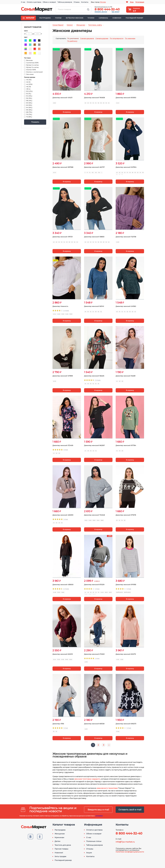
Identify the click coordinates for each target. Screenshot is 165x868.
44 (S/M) (28, 84)
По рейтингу (72, 41)
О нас (23, 2)
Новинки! (117, 18)
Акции (89, 853)
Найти (88, 9)
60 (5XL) (28, 103)
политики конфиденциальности (130, 852)
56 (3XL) (28, 98)
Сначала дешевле (87, 39)
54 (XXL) (28, 96)
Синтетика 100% (31, 63)
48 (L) (27, 89)
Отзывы (77, 2)
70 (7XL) (28, 114)
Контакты (85, 2)
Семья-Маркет (37, 9)
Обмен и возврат (49, 2)
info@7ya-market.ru (125, 842)
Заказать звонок (101, 12)
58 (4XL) (28, 101)
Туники (91, 18)
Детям (57, 841)
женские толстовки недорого (87, 779)
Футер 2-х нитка (31, 65)
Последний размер (134, 18)
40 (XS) (28, 80)
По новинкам (130, 39)
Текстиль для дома (63, 845)
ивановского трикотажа (107, 788)
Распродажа (45, 18)
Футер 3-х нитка (31, 67)
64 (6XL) (28, 108)
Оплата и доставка (34, 2)
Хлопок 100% (30, 70)
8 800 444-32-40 (107, 9)
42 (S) (27, 82)
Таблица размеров (65, 2)
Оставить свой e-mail (130, 810)
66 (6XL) (28, 110)
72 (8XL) (28, 117)
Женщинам (60, 834)
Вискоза (28, 60)
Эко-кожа (29, 74)
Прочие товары (61, 849)
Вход (132, 2)
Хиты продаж (60, 857)
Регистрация (140, 2)
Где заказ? (116, 12)
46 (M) (28, 87)
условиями (99, 816)
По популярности (117, 39)
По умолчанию (73, 38)
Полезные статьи (94, 841)
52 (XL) (28, 94)
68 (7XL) (28, 112)
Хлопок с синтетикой (33, 72)
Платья (58, 18)
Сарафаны (103, 18)
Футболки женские (75, 18)
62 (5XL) (28, 105)
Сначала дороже (102, 39)
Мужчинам (59, 838)
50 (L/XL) (28, 91)
